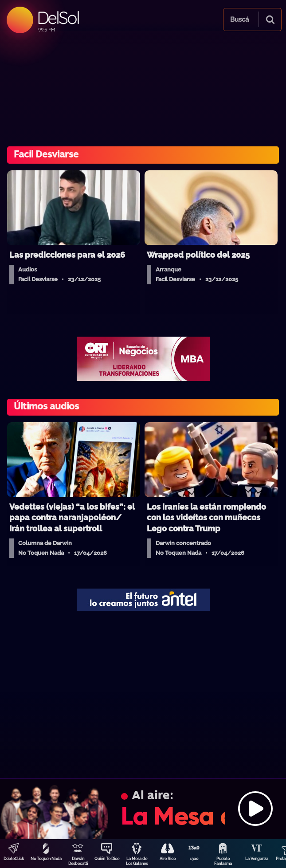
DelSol (58, 18)
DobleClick (14, 859)
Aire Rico (168, 859)
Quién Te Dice (107, 859)
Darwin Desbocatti (78, 861)
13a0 (194, 859)
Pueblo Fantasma (223, 861)
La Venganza (257, 859)
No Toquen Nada (46, 859)
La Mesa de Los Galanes (137, 861)
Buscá (239, 20)
